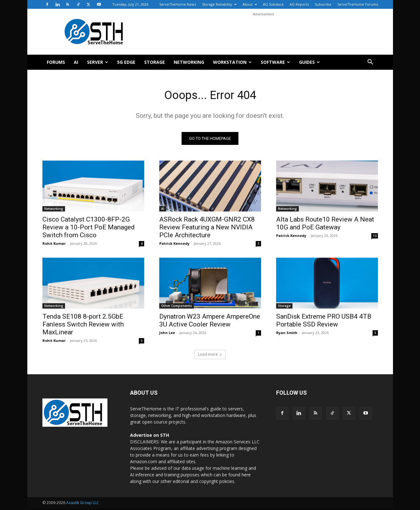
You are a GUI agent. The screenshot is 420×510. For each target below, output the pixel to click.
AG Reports (299, 4)
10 (375, 237)
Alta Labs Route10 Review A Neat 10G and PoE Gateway (325, 225)
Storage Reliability (219, 4)
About (250, 4)
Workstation (232, 62)
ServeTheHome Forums (358, 4)
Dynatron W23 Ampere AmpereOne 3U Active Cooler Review (210, 322)
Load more (210, 356)
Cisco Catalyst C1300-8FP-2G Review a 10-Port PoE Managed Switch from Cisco (89, 229)
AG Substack (273, 4)
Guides (309, 62)
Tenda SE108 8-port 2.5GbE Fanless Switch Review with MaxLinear (83, 326)
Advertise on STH (150, 437)
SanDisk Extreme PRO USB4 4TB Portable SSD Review (324, 322)
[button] (370, 63)
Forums (56, 62)
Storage (155, 62)
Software (275, 62)
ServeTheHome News (178, 4)
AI (76, 62)
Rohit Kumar (54, 245)
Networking (189, 62)
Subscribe (323, 4)
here (246, 476)
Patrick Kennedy (174, 245)
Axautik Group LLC (83, 504)
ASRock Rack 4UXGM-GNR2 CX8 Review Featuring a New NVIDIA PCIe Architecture (207, 229)
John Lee (167, 334)
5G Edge (126, 62)
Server (98, 62)
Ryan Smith (287, 334)
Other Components (177, 307)
